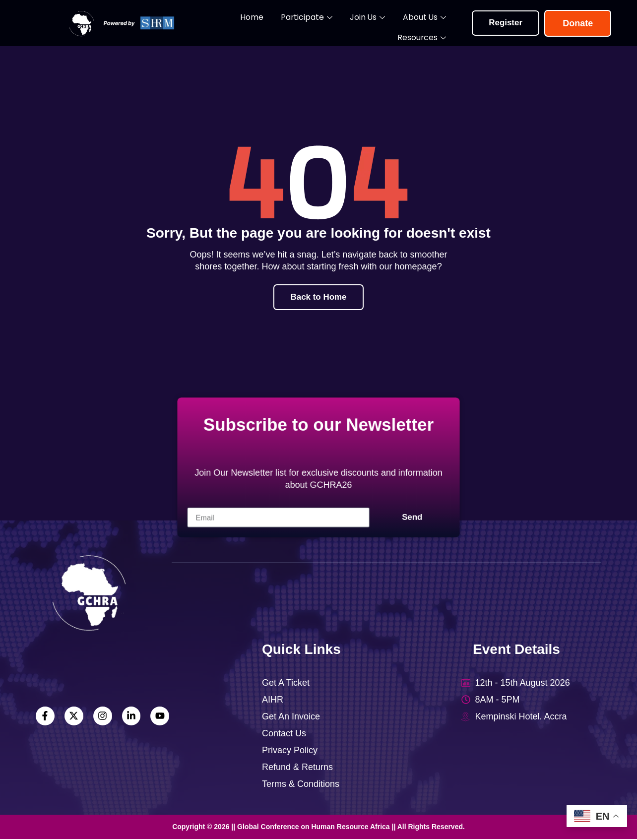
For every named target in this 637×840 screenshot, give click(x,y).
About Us (372, 24)
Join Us (321, 24)
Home (219, 23)
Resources (429, 24)
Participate (267, 24)
